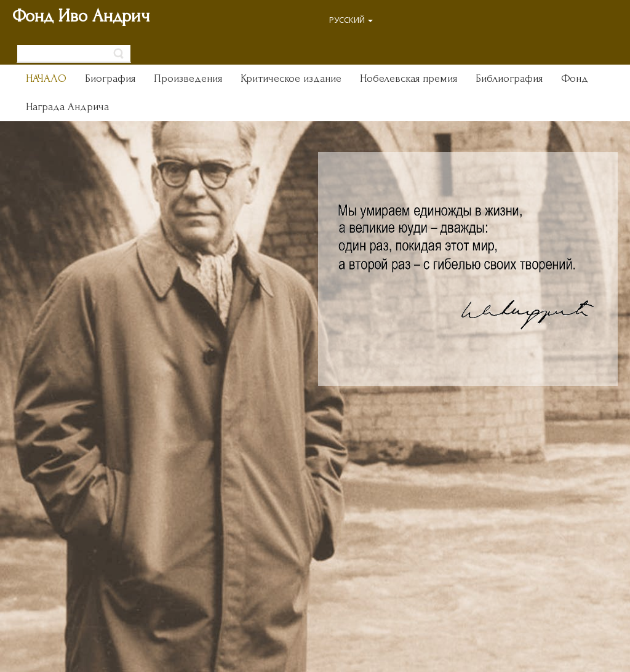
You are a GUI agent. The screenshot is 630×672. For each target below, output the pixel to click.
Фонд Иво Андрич (81, 16)
